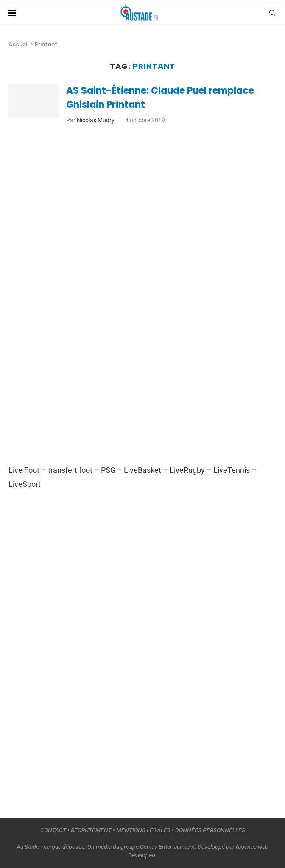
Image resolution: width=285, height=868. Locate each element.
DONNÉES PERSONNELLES (210, 830)
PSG (108, 470)
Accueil (19, 44)
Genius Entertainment (167, 847)
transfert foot (70, 470)
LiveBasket (142, 470)
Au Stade (28, 847)
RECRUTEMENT (91, 830)
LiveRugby (187, 470)
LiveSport (25, 484)
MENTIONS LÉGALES (143, 830)
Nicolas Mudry (96, 120)
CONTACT (53, 830)
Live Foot (24, 470)
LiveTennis (232, 470)
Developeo (142, 855)
